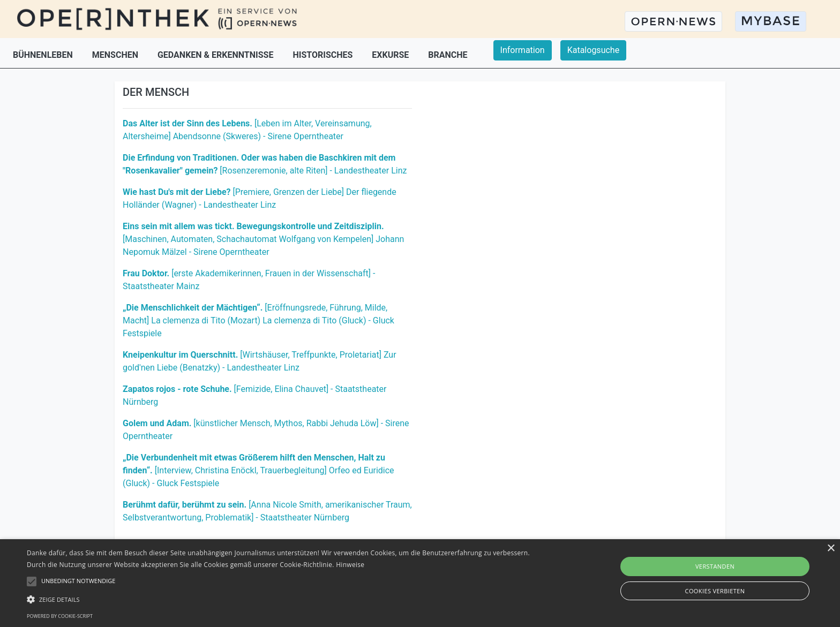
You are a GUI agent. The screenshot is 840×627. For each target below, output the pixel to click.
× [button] (831, 549)
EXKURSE (391, 55)
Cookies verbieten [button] (715, 591)
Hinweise (350, 565)
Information (523, 50)
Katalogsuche (593, 50)
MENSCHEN (116, 55)
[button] (282, 599)
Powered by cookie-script (60, 616)
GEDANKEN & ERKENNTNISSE (216, 55)
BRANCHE (448, 55)
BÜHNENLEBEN (44, 55)
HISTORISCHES (324, 55)
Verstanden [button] (715, 566)
